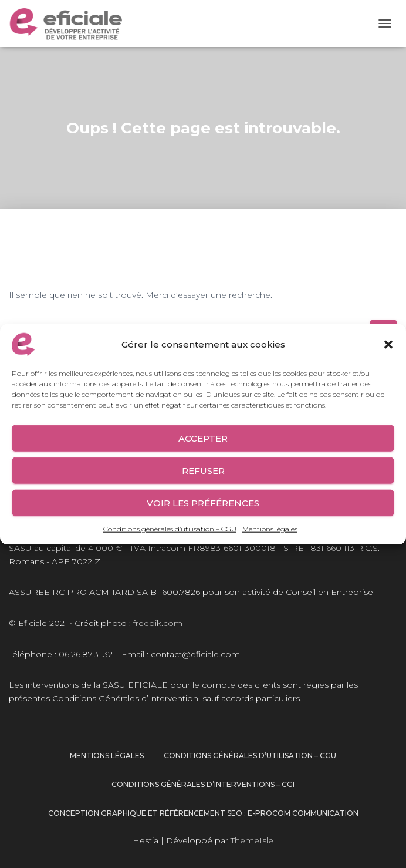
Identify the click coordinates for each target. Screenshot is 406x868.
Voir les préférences (203, 502)
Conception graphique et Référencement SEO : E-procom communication (203, 813)
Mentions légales (270, 529)
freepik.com (158, 623)
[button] (388, 345)
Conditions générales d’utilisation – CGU (170, 529)
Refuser (203, 470)
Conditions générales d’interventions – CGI (203, 784)
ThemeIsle (252, 840)
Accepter (203, 438)
